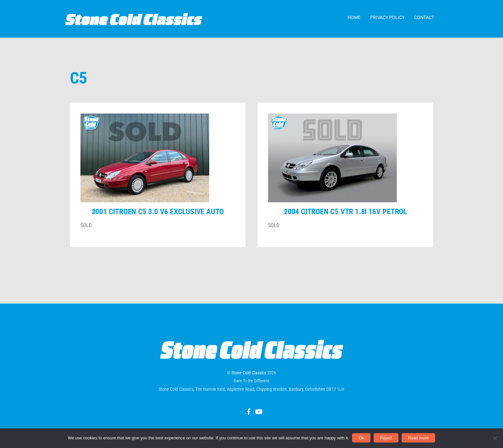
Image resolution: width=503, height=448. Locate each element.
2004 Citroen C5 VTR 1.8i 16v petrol (345, 217)
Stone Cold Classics (249, 379)
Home (354, 19)
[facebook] (249, 416)
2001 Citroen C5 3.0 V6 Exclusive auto (158, 217)
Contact (424, 19)
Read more (418, 438)
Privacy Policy (387, 19)
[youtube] (258, 416)
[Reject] (495, 438)
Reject (386, 438)
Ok (361, 438)
